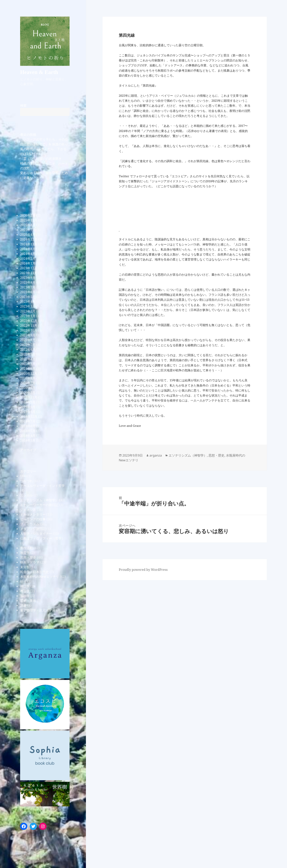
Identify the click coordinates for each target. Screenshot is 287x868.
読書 (23, 605)
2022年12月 (29, 321)
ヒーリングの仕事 (33, 519)
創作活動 (27, 548)
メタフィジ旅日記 (33, 529)
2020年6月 (28, 388)
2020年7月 (28, 383)
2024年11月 (29, 244)
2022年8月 (28, 340)
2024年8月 (28, 249)
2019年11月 (29, 397)
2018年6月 (28, 426)
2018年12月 (29, 416)
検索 (23, 106)
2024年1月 (28, 263)
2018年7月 (28, 421)
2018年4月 (28, 436)
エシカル (27, 495)
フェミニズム (30, 524)
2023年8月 (28, 282)
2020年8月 (28, 378)
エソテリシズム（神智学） (39, 500)
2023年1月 (28, 316)
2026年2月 (28, 215)
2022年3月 (28, 364)
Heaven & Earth (39, 72)
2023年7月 (28, 287)
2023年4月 (28, 302)
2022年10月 (29, 330)
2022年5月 (28, 354)
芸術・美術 (28, 601)
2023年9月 (28, 278)
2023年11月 (29, 273)
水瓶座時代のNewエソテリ (40, 577)
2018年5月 (28, 431)
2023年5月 (28, 297)
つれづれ (27, 481)
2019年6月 (28, 407)
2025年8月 (28, 225)
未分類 (25, 567)
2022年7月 (28, 345)
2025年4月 (28, 235)
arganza (156, 455)
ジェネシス (28, 510)
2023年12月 (29, 268)
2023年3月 (28, 306)
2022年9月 (28, 335)
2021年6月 (28, 369)
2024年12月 (29, 239)
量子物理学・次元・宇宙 (38, 610)
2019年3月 (28, 412)
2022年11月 (29, 325)
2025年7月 (28, 230)
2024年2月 (28, 258)
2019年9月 (28, 402)
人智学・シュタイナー (36, 534)
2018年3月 (28, 440)
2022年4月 (28, 359)
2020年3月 (28, 393)
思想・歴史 (28, 557)
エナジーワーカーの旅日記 (39, 505)
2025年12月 (29, 220)
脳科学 (25, 596)
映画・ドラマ (30, 562)
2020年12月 (29, 373)
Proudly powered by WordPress (143, 570)
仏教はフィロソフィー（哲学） (42, 538)
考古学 (25, 591)
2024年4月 (28, 254)
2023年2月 (28, 311)
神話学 (25, 586)
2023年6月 (28, 292)
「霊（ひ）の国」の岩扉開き (41, 159)
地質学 (25, 553)
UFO (23, 476)
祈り (23, 581)
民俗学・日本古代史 (34, 572)
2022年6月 (28, 349)
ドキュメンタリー (33, 514)
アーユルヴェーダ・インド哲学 (42, 486)
